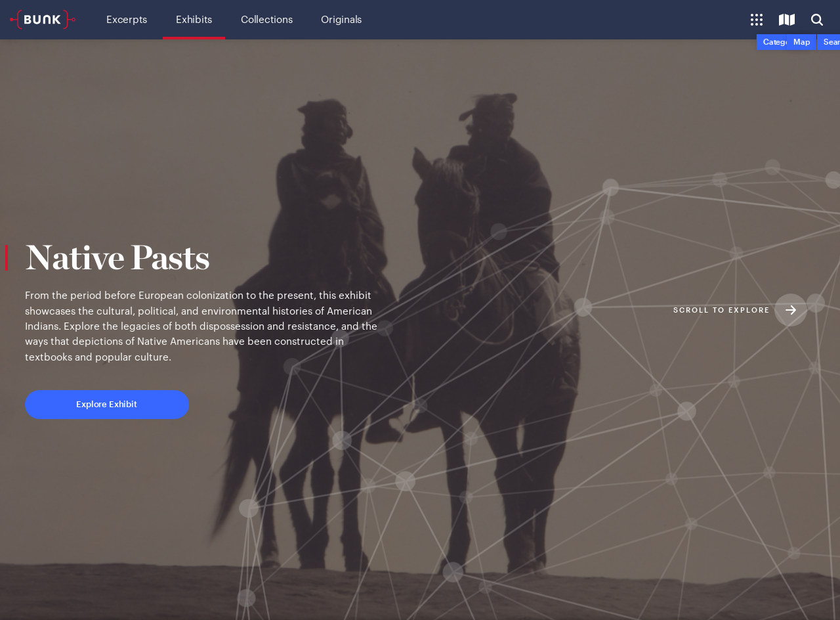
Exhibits (194, 19)
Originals (341, 19)
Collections (266, 19)
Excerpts (127, 19)
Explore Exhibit (161, 403)
